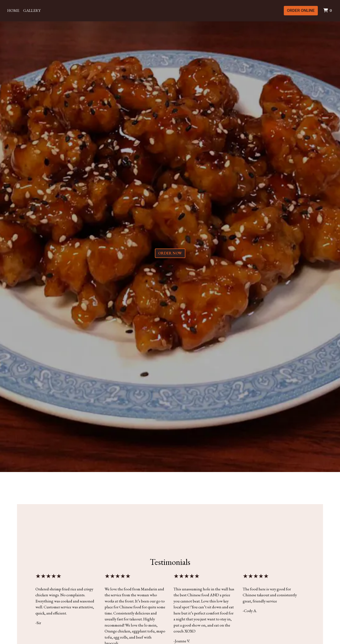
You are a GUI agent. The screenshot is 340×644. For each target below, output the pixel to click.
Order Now (170, 253)
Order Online (301, 10)
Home (13, 10)
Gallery (32, 10)
